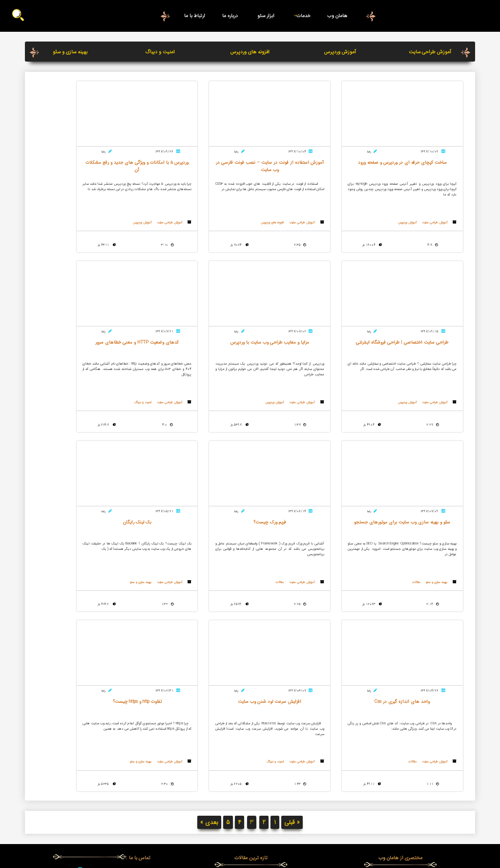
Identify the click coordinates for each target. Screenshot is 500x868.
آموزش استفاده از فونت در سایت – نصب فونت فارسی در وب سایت (251, 732)
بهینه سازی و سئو (70, 52)
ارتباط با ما (195, 16)
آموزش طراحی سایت (430, 52)
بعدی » (209, 657)
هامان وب (337, 16)
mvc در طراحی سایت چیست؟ (251, 720)
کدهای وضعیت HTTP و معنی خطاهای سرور (251, 782)
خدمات (300, 16)
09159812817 (108, 727)
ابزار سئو (266, 16)
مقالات (192, 409)
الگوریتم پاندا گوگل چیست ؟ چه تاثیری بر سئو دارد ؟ (251, 755)
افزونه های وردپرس (250, 52)
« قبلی (292, 657)
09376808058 (108, 717)
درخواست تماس (101, 749)
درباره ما (230, 16)
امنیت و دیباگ (160, 52)
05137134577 (108, 707)
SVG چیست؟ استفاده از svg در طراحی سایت (251, 743)
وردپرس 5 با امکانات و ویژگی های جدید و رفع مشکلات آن (251, 771)
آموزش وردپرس (340, 52)
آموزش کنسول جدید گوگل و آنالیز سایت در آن (251, 712)
